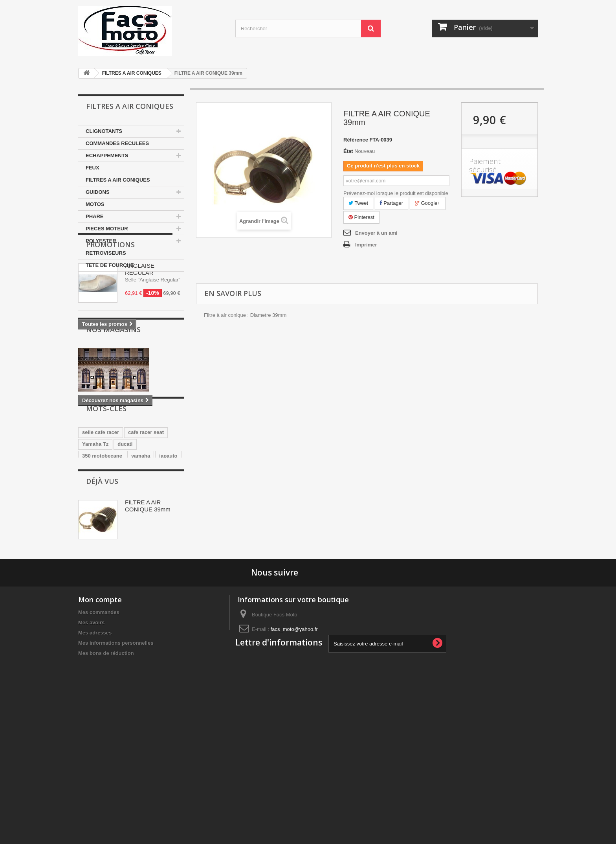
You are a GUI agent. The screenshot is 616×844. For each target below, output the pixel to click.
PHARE (95, 216)
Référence (356, 140)
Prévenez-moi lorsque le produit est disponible (396, 193)
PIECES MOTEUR (107, 229)
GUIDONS (98, 192)
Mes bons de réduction (106, 789)
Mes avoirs (91, 758)
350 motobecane (102, 551)
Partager (391, 203)
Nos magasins (113, 404)
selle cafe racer (101, 527)
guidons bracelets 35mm (112, 575)
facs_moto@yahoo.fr (294, 765)
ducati (125, 539)
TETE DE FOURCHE (110, 265)
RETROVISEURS (106, 253)
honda (90, 563)
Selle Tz (116, 563)
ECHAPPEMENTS (107, 155)
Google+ (428, 203)
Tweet (358, 203)
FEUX (93, 168)
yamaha (141, 551)
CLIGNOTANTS (104, 131)
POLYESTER (101, 241)
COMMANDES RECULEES (117, 143)
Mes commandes (99, 748)
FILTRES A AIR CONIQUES (132, 73)
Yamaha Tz (95, 539)
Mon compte (100, 735)
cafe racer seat (146, 527)
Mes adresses (95, 768)
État (348, 151)
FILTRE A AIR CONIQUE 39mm (148, 630)
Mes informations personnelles (116, 779)
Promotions (110, 295)
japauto (168, 551)
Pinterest (361, 217)
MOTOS (95, 204)
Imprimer (366, 245)
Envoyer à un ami (376, 233)
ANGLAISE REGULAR (140, 320)
